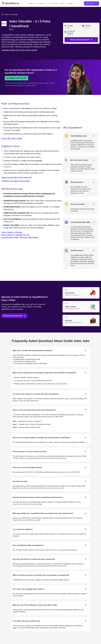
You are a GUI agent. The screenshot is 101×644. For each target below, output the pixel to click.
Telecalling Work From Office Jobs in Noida (19, 50)
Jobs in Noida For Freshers (12, 232)
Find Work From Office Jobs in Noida (15, 181)
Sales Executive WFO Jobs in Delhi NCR (17, 177)
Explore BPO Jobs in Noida (12, 138)
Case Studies (54, 3)
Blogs (62, 3)
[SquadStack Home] (10, 3)
